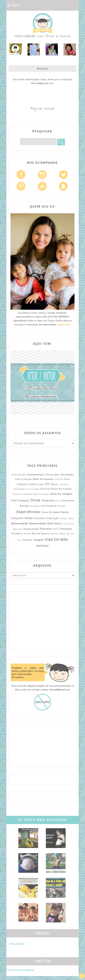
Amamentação (36, 475)
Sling (62, 534)
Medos (58, 524)
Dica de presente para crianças (31, 494)
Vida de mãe (56, 539)
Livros (63, 518)
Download (68, 500)
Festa (65, 512)
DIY (47, 484)
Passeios (66, 529)
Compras (22, 484)
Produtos (17, 533)
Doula (58, 501)
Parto (56, 529)
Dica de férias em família (56, 489)
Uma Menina (17, 944)
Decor (55, 484)
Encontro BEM (38, 506)
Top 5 (19, 540)
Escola (61, 506)
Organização (31, 529)
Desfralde (64, 484)
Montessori (69, 524)
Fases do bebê (51, 512)
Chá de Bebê (63, 479)
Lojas (71, 518)
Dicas (35, 500)
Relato (27, 534)
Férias (29, 518)
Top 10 (70, 534)
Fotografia (17, 518)
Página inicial (42, 109)
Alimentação (19, 475)
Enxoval (52, 506)
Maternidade (20, 523)
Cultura (33, 484)
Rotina (54, 534)
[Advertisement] (43, 621)
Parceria (46, 529)
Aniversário (53, 475)
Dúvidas (25, 506)
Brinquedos (47, 479)
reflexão (43, 546)
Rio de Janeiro (41, 533)
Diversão (48, 500)
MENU (16, 5)
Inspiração (52, 518)
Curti (41, 484)
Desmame (19, 489)
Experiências (28, 512)
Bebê (36, 479)
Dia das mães (33, 489)
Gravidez (39, 518)
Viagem (38, 540)
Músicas (18, 529)
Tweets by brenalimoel (20, 970)
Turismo (28, 540)
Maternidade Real (41, 523)
